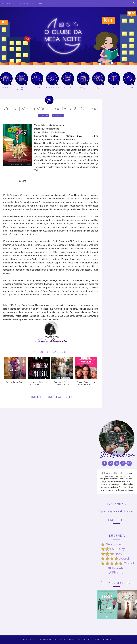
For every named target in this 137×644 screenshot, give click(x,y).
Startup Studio (106, 640)
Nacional (58, 116)
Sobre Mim (27, 3)
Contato (41, 3)
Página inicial (9, 3)
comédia (44, 116)
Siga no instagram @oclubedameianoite (117, 511)
